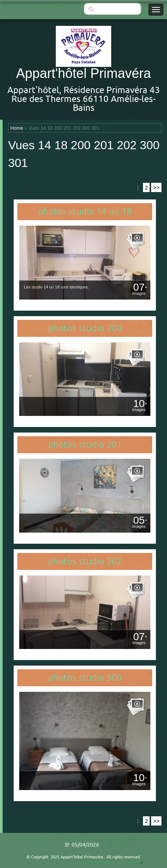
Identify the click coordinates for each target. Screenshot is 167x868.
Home (17, 128)
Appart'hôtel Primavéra (83, 73)
